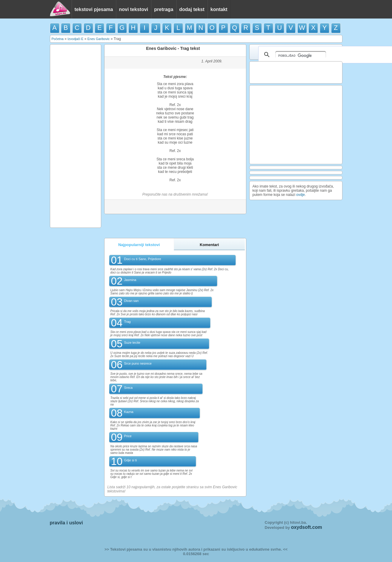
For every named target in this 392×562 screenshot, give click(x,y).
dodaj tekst (192, 9)
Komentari (209, 245)
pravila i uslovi (66, 523)
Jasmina (130, 280)
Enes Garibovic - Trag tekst (173, 48)
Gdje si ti (130, 460)
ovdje (300, 195)
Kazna (129, 412)
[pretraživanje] (301, 55)
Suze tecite (132, 343)
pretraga (164, 9)
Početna (58, 39)
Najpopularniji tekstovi (139, 245)
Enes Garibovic (99, 39)
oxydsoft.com (307, 527)
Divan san (131, 301)
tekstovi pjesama (94, 9)
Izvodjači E (75, 39)
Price (128, 436)
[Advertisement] (76, 136)
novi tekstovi (133, 9)
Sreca (128, 388)
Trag (127, 322)
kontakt (219, 9)
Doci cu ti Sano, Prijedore (142, 259)
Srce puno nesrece (138, 363)
